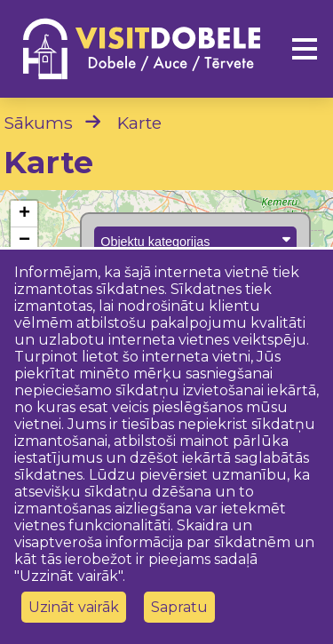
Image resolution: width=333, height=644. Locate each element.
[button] (24, 214)
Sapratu (179, 607)
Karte (139, 123)
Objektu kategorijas (195, 241)
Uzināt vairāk (74, 607)
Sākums (38, 123)
